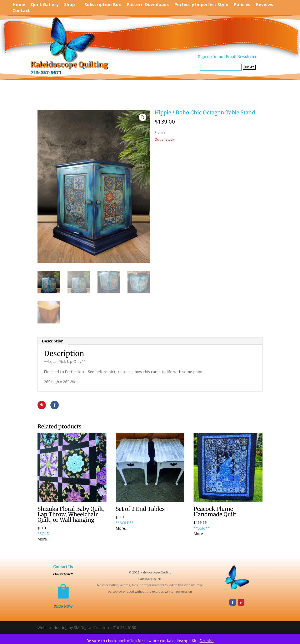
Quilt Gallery (45, 5)
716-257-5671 (46, 72)
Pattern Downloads (148, 5)
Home (19, 5)
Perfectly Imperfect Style (201, 5)
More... (43, 539)
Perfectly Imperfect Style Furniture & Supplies (199, 151)
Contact (21, 11)
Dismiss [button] (207, 641)
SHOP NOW (63, 606)
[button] (142, 117)
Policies (242, 5)
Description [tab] (53, 341)
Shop (69, 5)
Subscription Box (103, 5)
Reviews (264, 5)
